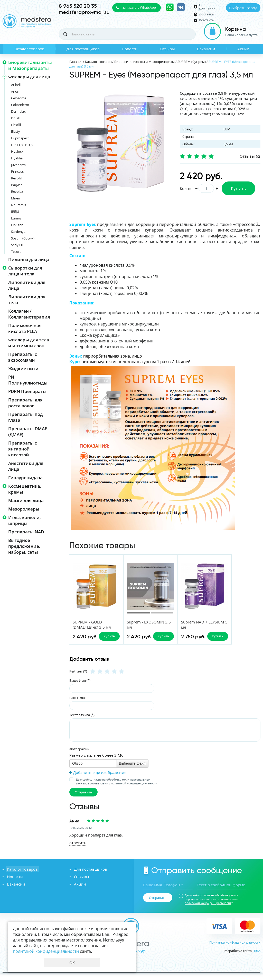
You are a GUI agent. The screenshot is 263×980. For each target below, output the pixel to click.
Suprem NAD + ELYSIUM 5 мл (182, 625)
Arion (15, 91)
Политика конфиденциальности (235, 950)
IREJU (15, 212)
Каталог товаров (29, 49)
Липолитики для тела (27, 300)
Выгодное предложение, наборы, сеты (24, 546)
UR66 (256, 958)
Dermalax (18, 111)
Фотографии (79, 756)
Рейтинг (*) (78, 679)
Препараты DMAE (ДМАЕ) (28, 431)
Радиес (17, 185)
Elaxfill (16, 125)
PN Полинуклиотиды (28, 380)
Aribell (16, 85)
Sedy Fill (17, 245)
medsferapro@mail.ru (84, 12)
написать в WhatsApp (139, 7)
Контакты (207, 20)
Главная (76, 62)
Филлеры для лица (29, 77)
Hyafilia (17, 158)
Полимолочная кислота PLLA (25, 328)
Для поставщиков (83, 49)
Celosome (19, 98)
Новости (130, 49)
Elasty (16, 131)
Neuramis (18, 205)
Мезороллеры (24, 509)
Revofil (16, 178)
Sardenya (18, 232)
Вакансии (206, 49)
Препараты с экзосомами (22, 357)
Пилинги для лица (29, 259)
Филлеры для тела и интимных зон (29, 343)
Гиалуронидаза (25, 478)
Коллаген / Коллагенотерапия (29, 314)
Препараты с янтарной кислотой (22, 449)
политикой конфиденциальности (134, 791)
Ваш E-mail (78, 705)
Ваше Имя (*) (80, 688)
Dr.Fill (15, 118)
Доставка (206, 14)
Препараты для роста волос (25, 403)
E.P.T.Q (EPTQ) (22, 145)
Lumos (16, 218)
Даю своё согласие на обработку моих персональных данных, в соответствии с (116, 789)
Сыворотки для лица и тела (25, 271)
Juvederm (18, 165)
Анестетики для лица (26, 466)
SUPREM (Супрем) (192, 62)
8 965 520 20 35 (78, 6)
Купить (238, 188)
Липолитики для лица (27, 285)
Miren (16, 198)
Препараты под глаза (26, 417)
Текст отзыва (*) (82, 722)
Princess (17, 171)
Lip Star (17, 225)
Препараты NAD (26, 532)
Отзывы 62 (250, 156)
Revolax (17, 191)
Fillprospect (20, 138)
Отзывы (167, 49)
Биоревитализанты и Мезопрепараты (30, 65)
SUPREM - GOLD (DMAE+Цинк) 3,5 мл (92, 625)
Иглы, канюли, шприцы (25, 520)
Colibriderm (20, 105)
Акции (243, 49)
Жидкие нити (23, 368)
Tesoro (16, 252)
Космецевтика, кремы (25, 489)
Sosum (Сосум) (23, 238)
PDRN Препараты (27, 391)
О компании (207, 7)
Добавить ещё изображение (100, 780)
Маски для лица (26, 500)
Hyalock (17, 151)
